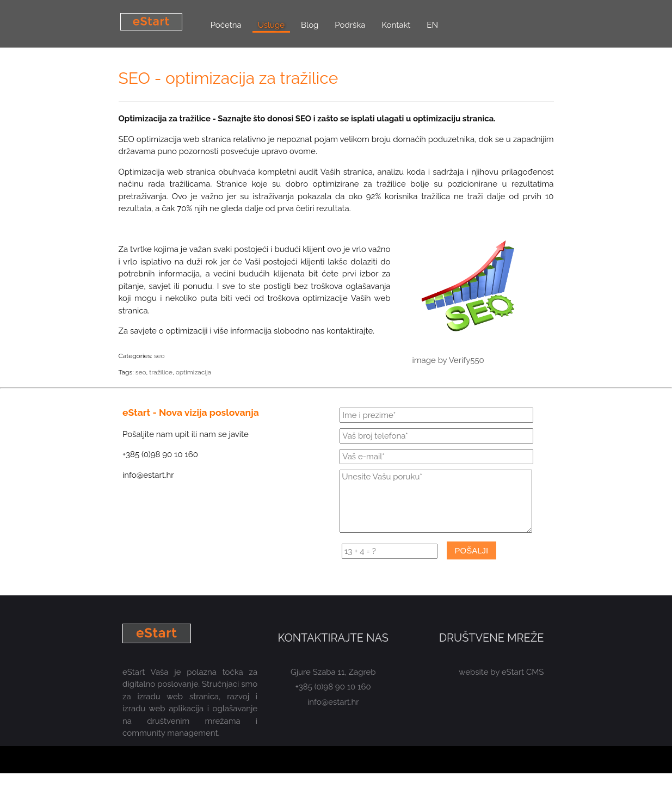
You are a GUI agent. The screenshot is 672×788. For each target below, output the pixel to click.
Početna (226, 25)
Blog (310, 25)
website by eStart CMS (501, 672)
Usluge (271, 25)
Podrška (350, 25)
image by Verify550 (448, 360)
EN (432, 25)
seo (159, 356)
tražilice (161, 372)
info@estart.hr (333, 702)
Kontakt (396, 25)
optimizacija (194, 372)
